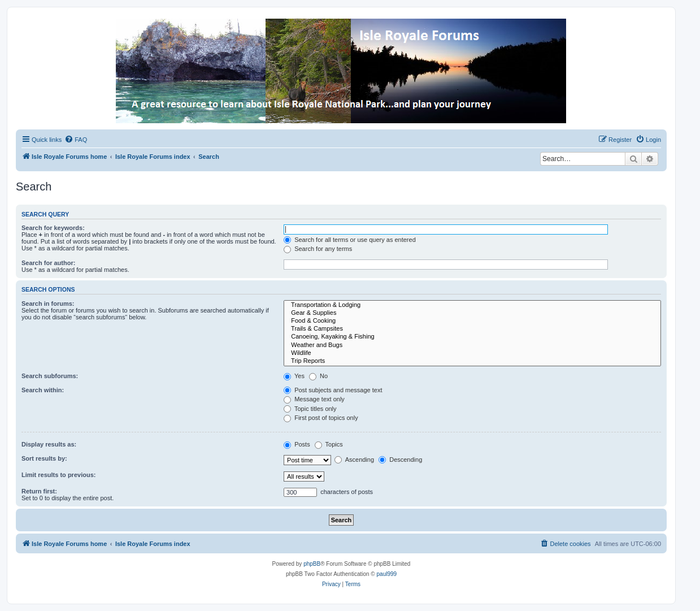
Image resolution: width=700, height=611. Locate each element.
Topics (329, 444)
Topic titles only (310, 409)
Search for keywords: (53, 228)
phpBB (312, 564)
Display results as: (49, 444)
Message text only (314, 399)
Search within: (43, 390)
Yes (294, 376)
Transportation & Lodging (472, 305)
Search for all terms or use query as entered (350, 240)
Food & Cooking (472, 321)
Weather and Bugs (472, 345)
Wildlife (472, 353)
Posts (297, 444)
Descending (400, 460)
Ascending (354, 460)
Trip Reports (472, 361)
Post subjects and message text (333, 390)
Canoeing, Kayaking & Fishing (472, 337)
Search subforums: (50, 376)
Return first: (39, 491)
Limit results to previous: (58, 475)
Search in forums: (48, 304)
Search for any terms (318, 249)
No (318, 376)
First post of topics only (321, 418)
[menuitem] (76, 140)
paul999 (387, 574)
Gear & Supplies (472, 313)
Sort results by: (44, 458)
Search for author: (48, 263)
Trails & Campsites (472, 329)
